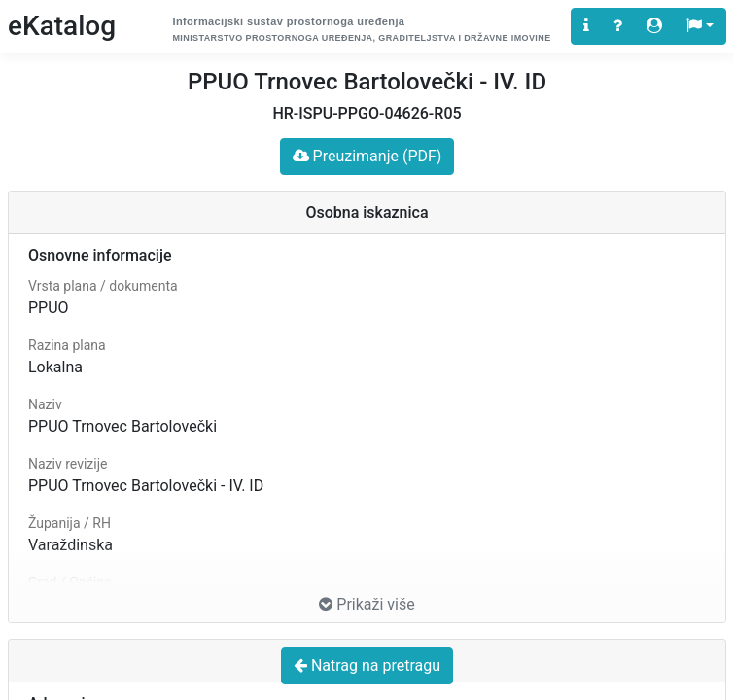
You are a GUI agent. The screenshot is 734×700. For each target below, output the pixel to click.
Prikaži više (367, 604)
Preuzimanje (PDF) (367, 156)
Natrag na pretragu (367, 665)
